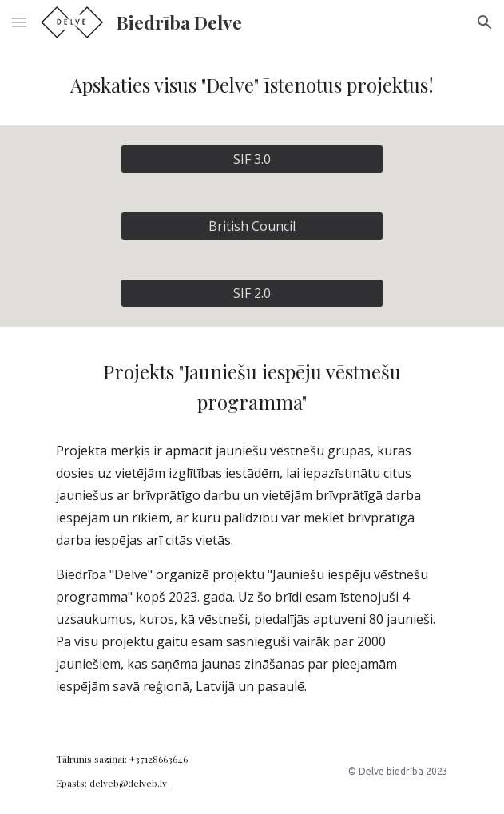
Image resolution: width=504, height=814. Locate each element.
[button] (19, 22)
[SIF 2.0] (252, 293)
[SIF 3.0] (252, 159)
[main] (252, 85)
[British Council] (252, 226)
